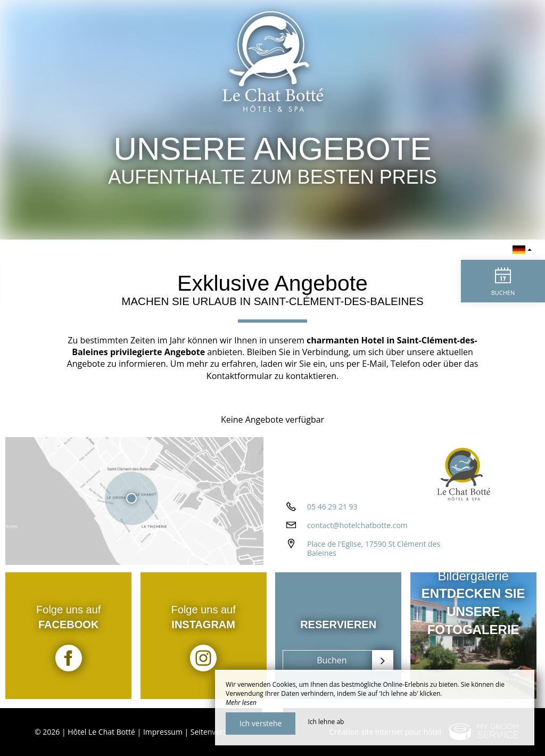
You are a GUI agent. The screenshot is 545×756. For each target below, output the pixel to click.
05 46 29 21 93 (332, 510)
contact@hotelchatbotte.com (357, 528)
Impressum (163, 732)
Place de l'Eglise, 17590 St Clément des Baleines (374, 552)
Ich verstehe (261, 723)
